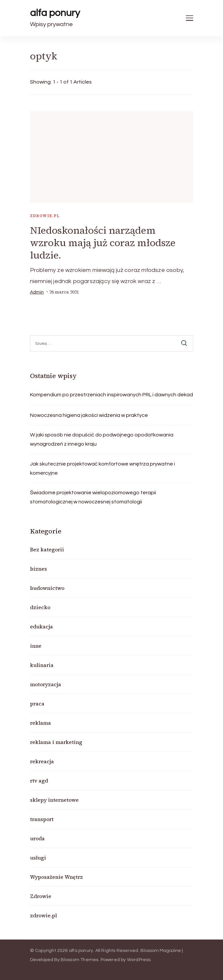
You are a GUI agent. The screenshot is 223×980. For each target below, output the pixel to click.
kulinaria (42, 665)
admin (37, 292)
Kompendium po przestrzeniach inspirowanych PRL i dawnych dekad (111, 395)
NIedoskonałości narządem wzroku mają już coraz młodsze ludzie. (103, 243)
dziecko (40, 607)
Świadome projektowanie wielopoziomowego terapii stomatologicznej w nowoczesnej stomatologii (93, 497)
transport (42, 819)
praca (37, 703)
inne (36, 646)
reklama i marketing (56, 742)
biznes (39, 569)
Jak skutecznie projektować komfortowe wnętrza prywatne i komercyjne (103, 468)
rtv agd (39, 781)
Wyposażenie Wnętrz (56, 877)
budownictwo (47, 588)
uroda (37, 838)
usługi (38, 858)
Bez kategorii (47, 549)
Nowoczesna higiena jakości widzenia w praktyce (89, 415)
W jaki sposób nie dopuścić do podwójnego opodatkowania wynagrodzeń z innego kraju (102, 439)
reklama (40, 723)
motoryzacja (46, 684)
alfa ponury (55, 13)
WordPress (139, 960)
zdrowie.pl (45, 216)
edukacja (41, 626)
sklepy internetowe (54, 800)
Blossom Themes (80, 960)
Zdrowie (41, 896)
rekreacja (42, 761)
